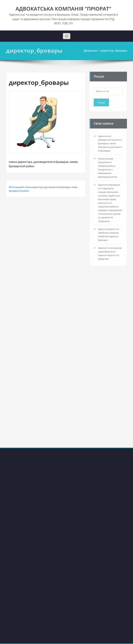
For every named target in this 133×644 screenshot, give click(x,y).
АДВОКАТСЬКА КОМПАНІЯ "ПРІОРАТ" (63, 9)
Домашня (91, 51)
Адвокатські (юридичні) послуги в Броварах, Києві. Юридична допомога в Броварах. (110, 142)
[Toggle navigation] (67, 36)
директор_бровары (115, 51)
